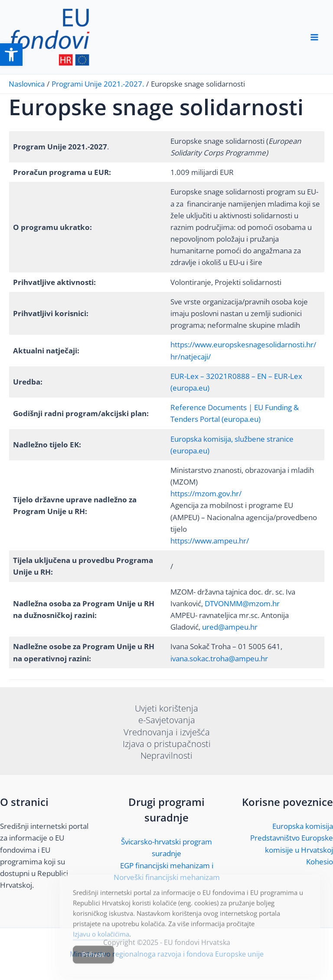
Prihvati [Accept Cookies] (93, 963)
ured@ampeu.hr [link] (230, 627)
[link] (11, 55)
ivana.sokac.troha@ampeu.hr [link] (219, 658)
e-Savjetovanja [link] (167, 720)
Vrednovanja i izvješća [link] (167, 732)
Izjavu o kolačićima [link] (101, 942)
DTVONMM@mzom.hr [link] (242, 603)
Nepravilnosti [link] (166, 755)
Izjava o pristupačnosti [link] (167, 744)
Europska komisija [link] (303, 826)
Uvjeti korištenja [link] (166, 708)
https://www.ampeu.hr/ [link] (210, 541)
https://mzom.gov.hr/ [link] (206, 493)
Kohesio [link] (320, 862)
